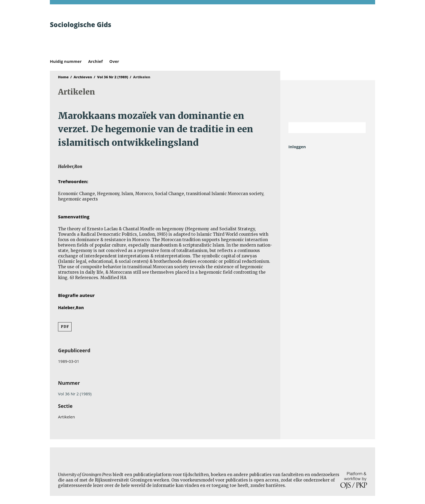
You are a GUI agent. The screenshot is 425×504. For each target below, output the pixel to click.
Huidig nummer (66, 61)
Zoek (359, 128)
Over (114, 61)
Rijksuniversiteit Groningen (328, 101)
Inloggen (297, 147)
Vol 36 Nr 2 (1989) (113, 77)
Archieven (83, 77)
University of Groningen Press (291, 33)
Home (63, 77)
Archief (95, 61)
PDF (65, 327)
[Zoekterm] (320, 128)
